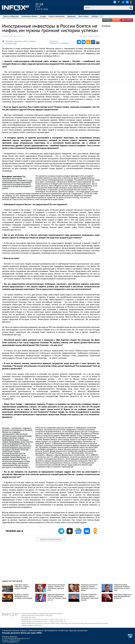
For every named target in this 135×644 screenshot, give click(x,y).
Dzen (119, 2)
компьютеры (18, 41)
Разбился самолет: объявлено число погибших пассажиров (23, 596)
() (51, 539)
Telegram (115, 2)
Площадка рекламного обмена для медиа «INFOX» (22, 633)
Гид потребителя (51, 631)
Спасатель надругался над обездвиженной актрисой (123, 596)
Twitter (123, 2)
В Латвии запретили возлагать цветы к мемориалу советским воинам (90, 597)
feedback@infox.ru (13, 642)
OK (131, 2)
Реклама (16, 631)
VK (127, 2)
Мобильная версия (36, 631)
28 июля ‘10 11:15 (19, 36)
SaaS (15, 43)
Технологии (9, 41)
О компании (7, 631)
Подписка (24, 631)
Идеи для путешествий (78, 631)
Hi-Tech (26, 41)
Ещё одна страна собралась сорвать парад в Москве (22, 587)
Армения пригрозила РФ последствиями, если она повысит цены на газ (57, 597)
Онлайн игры (63, 631)
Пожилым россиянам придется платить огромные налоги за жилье (89, 587)
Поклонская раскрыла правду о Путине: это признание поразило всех (56, 587)
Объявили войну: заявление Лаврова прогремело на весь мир (122, 587)
